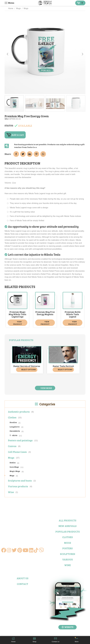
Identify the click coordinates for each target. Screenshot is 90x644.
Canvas (12, 446)
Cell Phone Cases (17, 452)
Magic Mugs (15, 471)
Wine (11, 492)
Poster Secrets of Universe (27, 366)
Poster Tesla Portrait (63, 366)
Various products (18, 486)
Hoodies (13, 422)
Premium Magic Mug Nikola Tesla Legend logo (17, 314)
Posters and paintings (20, 440)
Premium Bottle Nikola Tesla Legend (73, 314)
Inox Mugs (14, 467)
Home (11, 8)
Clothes (12, 417)
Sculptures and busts (20, 480)
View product (18, 323)
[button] (7, 54)
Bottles (13, 462)
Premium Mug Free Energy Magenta (45, 313)
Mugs (18, 8)
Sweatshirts (15, 431)
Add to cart (18, 135)
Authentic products (19, 412)
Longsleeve (15, 427)
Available (25, 126)
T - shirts (13, 435)
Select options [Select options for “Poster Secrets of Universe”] (28, 369)
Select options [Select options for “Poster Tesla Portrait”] (65, 369)
